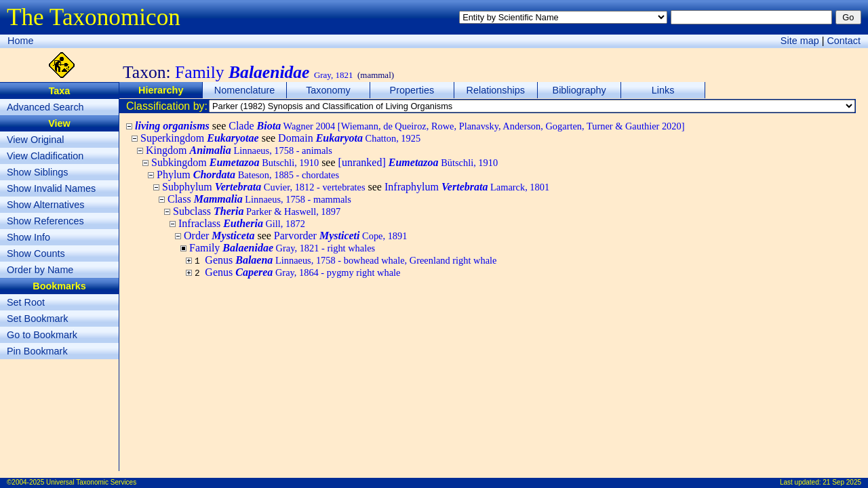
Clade (456, 126)
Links (663, 90)
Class (259, 199)
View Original (36, 140)
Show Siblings (37, 172)
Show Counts (36, 253)
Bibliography (579, 90)
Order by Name (40, 270)
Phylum (248, 175)
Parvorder (341, 236)
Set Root (26, 302)
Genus (351, 260)
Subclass (257, 211)
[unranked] (418, 162)
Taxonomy (328, 90)
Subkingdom (235, 162)
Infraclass (242, 223)
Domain (349, 138)
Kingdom (239, 150)
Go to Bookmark (42, 335)
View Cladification (45, 156)
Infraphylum (467, 187)
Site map (800, 41)
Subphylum (264, 187)
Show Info (28, 237)
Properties (412, 90)
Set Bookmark (37, 319)
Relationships (496, 90)
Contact (844, 41)
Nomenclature (245, 90)
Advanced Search (45, 107)
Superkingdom (200, 138)
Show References (45, 221)
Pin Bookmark (37, 351)
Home (20, 41)
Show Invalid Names (51, 188)
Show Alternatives (45, 205)
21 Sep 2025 (842, 482)
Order (219, 236)
